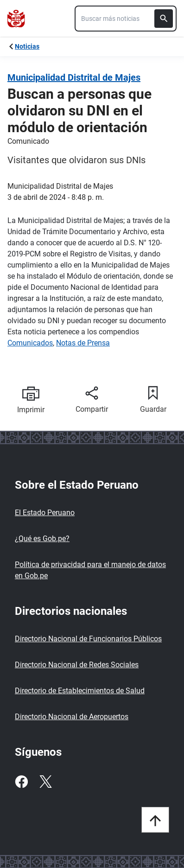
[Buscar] (164, 19)
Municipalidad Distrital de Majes (74, 77)
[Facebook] (21, 782)
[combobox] (126, 19)
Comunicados (30, 343)
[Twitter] (45, 782)
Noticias (27, 46)
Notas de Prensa (83, 343)
